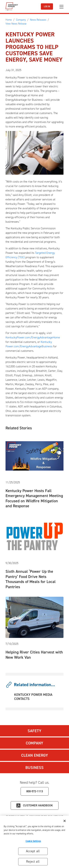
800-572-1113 (35, 791)
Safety (34, 731)
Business (34, 768)
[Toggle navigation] (61, 7)
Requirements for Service (46, 817)
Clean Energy (35, 755)
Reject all (33, 863)
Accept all (33, 853)
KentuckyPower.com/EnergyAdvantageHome (33, 337)
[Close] (65, 822)
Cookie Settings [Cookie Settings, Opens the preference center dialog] (33, 842)
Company (34, 743)
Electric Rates (15, 817)
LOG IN (47, 6)
